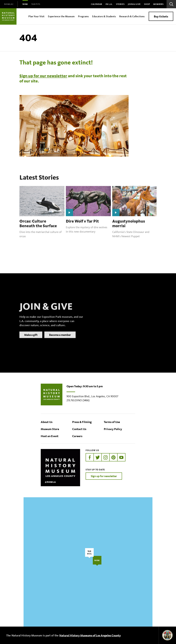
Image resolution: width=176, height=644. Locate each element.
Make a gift (31, 339)
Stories (120, 4)
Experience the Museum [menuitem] (61, 16)
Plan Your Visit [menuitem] (36, 16)
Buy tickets (161, 16)
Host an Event (50, 436)
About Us (47, 422)
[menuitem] (9, 4)
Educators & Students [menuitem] (104, 16)
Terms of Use (112, 422)
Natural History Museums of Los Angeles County (90, 635)
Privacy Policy (113, 429)
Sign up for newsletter (104, 476)
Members (158, 4)
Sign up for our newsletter (43, 76)
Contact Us (79, 429)
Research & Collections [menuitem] (132, 16)
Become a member (60, 339)
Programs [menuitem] (83, 16)
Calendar (97, 4)
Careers (77, 436)
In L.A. (109, 4)
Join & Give (134, 4)
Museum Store (50, 429)
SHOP (147, 4)
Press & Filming (82, 422)
